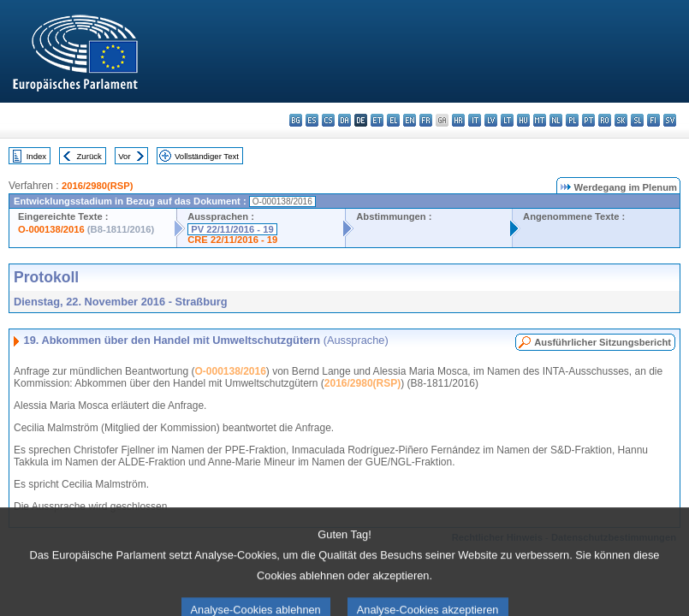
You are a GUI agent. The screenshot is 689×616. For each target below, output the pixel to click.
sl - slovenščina (637, 120)
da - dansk (344, 120)
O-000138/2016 (51, 229)
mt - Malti (540, 120)
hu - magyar (523, 120)
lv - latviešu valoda (491, 120)
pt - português (588, 120)
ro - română (605, 120)
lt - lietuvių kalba (507, 120)
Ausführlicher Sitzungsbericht (603, 342)
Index (36, 156)
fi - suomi (653, 120)
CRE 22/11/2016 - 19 (232, 240)
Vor (124, 156)
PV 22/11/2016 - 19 (232, 229)
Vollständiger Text (207, 156)
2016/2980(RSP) (97, 186)
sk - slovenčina (621, 120)
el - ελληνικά (393, 120)
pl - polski (572, 120)
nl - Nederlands (556, 120)
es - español (312, 120)
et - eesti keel (377, 120)
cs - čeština (328, 120)
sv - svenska (670, 120)
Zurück (89, 156)
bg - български (296, 120)
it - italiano (475, 120)
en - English (410, 120)
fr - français (426, 120)
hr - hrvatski (458, 120)
